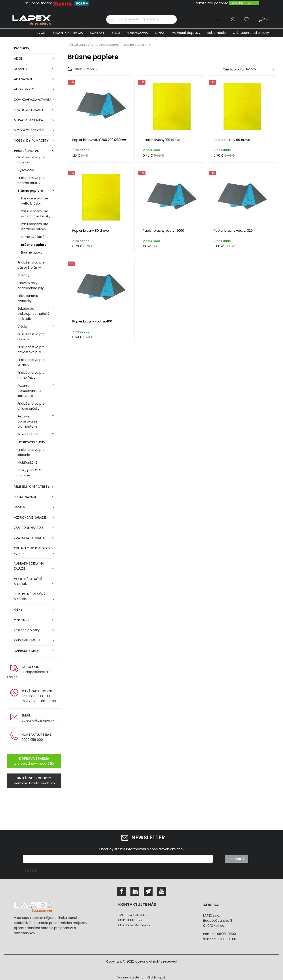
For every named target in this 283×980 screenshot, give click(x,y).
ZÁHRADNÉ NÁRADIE (29, 528)
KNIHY (18, 610)
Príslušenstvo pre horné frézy (31, 375)
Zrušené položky (27, 630)
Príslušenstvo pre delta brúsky (35, 201)
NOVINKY (21, 69)
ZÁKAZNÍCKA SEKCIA (68, 33)
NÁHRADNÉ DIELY (26, 651)
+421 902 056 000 (244, 3)
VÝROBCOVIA (138, 33)
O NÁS (160, 33)
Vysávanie (26, 170)
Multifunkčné (28, 463)
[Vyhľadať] (111, 19)
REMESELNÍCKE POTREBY (32, 487)
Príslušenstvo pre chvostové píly (31, 350)
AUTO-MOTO (24, 89)
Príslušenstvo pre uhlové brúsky (31, 406)
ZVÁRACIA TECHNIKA (29, 538)
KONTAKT (97, 33)
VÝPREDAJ (22, 620)
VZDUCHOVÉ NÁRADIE (30, 517)
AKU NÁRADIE (24, 79)
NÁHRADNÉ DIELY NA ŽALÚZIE (29, 566)
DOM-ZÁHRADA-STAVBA (33, 100)
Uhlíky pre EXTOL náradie (30, 473)
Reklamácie (217, 33)
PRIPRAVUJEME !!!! (27, 640)
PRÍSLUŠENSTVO (27, 151)
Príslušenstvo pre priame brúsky (31, 180)
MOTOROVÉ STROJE (29, 130)
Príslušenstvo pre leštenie (31, 452)
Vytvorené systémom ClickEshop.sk (141, 977)
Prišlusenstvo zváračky (28, 298)
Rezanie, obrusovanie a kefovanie (29, 391)
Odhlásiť (31, 870)
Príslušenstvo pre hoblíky (31, 160)
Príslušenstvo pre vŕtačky (31, 362)
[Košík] (263, 19)
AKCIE (18, 59)
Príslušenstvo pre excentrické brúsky (36, 214)
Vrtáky (23, 326)
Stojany (23, 275)
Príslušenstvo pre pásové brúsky (31, 265)
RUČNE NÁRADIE (26, 497)
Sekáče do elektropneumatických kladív (33, 314)
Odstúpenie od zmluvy (251, 33)
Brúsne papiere (30, 191)
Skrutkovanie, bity (31, 442)
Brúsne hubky (32, 252)
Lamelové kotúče (35, 237)
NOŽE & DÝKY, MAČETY (31, 140)
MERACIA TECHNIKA (29, 120)
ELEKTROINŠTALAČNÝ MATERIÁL (30, 597)
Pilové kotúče (28, 434)
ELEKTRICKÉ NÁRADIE (29, 110)
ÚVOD (41, 33)
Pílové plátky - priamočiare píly (31, 285)
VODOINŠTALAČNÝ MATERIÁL (28, 581)
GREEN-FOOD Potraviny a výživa (33, 551)
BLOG (116, 33)
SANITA (19, 507)
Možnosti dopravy (186, 33)
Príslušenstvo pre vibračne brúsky (35, 227)
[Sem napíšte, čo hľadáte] (146, 19)
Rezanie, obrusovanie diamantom (28, 421)
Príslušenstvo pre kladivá (31, 337)
